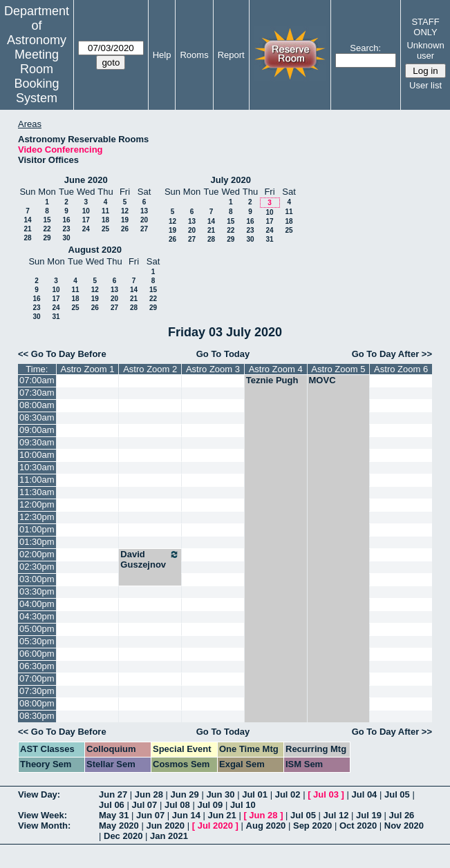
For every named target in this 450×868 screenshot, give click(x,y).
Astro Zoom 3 (213, 369)
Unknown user (425, 50)
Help (162, 55)
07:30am (37, 393)
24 (86, 229)
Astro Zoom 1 (87, 369)
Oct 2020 (358, 826)
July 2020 (231, 180)
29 (47, 238)
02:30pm (37, 567)
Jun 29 (185, 794)
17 (86, 220)
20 (144, 220)
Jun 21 (222, 815)
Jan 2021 (169, 836)
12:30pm (37, 517)
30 (66, 238)
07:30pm (37, 691)
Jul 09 (210, 805)
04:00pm (37, 604)
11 (105, 211)
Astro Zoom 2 (150, 369)
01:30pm (37, 542)
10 (86, 211)
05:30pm (37, 641)
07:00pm (37, 678)
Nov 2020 (404, 826)
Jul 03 (326, 794)
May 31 (114, 815)
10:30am (37, 467)
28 (27, 238)
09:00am (37, 430)
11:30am (37, 492)
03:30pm (37, 591)
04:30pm (37, 616)
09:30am (37, 442)
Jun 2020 (165, 826)
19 (125, 220)
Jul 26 (401, 815)
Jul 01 (255, 794)
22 (47, 229)
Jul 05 (397, 794)
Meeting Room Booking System (36, 76)
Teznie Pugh (272, 380)
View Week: (43, 815)
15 (47, 220)
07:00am (37, 380)
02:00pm (37, 554)
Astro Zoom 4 (276, 369)
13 (144, 211)
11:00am (37, 480)
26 (125, 229)
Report (231, 55)
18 (105, 220)
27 (144, 229)
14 (27, 220)
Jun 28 (149, 794)
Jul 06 (112, 805)
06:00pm (37, 654)
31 (269, 239)
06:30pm (37, 666)
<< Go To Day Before (62, 354)
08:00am (37, 405)
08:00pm (37, 703)
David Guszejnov (150, 559)
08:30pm (37, 716)
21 (27, 229)
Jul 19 (369, 815)
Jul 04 (365, 794)
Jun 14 (186, 815)
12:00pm (37, 504)
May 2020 (119, 826)
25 (105, 229)
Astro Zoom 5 (338, 369)
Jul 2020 (215, 826)
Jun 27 (113, 794)
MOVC (322, 380)
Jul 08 (177, 805)
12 (125, 211)
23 (66, 229)
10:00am (37, 455)
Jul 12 (336, 815)
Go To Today (223, 354)
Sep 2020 (312, 826)
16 (66, 220)
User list (425, 85)
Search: (365, 48)
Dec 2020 (123, 836)
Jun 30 (220, 794)
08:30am (37, 417)
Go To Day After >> (392, 354)
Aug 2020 (266, 826)
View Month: (44, 826)
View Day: (39, 794)
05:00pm (37, 629)
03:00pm (37, 579)
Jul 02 (288, 794)
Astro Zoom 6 (401, 369)
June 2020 (86, 180)
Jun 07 (150, 815)
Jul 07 (144, 805)
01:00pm (37, 529)
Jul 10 (243, 805)
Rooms (194, 55)
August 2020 (95, 250)
